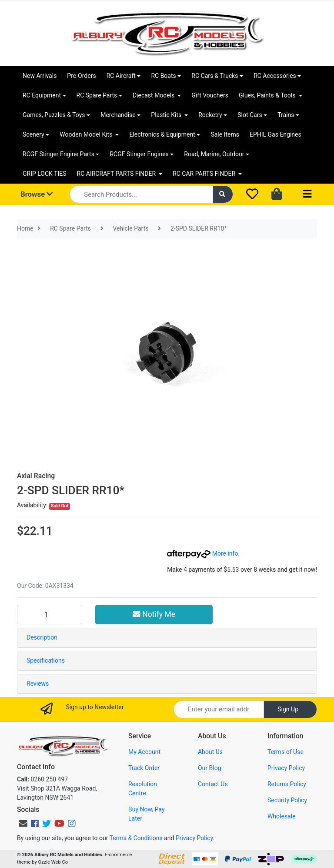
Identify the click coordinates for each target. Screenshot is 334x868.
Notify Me (154, 614)
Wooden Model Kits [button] (87, 134)
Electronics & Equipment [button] (162, 134)
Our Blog (210, 768)
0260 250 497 (42, 779)
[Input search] (141, 194)
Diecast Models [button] (154, 95)
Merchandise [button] (118, 115)
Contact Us (213, 784)
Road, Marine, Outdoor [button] (214, 154)
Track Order (144, 768)
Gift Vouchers (210, 95)
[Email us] (23, 824)
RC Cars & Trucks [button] (215, 76)
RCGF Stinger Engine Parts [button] (58, 154)
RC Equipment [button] (42, 95)
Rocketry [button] (210, 115)
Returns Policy (287, 784)
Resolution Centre (143, 789)
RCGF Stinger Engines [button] (139, 154)
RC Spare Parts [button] (97, 95)
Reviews (38, 684)
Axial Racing (36, 476)
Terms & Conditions (136, 838)
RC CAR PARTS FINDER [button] (205, 174)
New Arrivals (40, 76)
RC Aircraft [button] (121, 76)
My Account (144, 752)
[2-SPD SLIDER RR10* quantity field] (50, 614)
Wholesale (282, 816)
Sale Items (225, 134)
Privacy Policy (286, 768)
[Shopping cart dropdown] (278, 194)
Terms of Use (286, 752)
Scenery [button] (33, 134)
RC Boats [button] (163, 76)
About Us (210, 752)
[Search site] (223, 194)
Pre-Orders (81, 76)
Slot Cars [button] (250, 115)
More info (202, 553)
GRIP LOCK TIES (45, 174)
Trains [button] (286, 115)
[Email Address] (219, 709)
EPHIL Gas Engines (276, 134)
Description (42, 637)
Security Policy (287, 800)
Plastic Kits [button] (167, 115)
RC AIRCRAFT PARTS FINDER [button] (117, 174)
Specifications (46, 660)
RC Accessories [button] (275, 76)
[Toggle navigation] (307, 194)
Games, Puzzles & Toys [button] (54, 115)
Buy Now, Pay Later (146, 814)
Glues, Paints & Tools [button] (268, 95)
